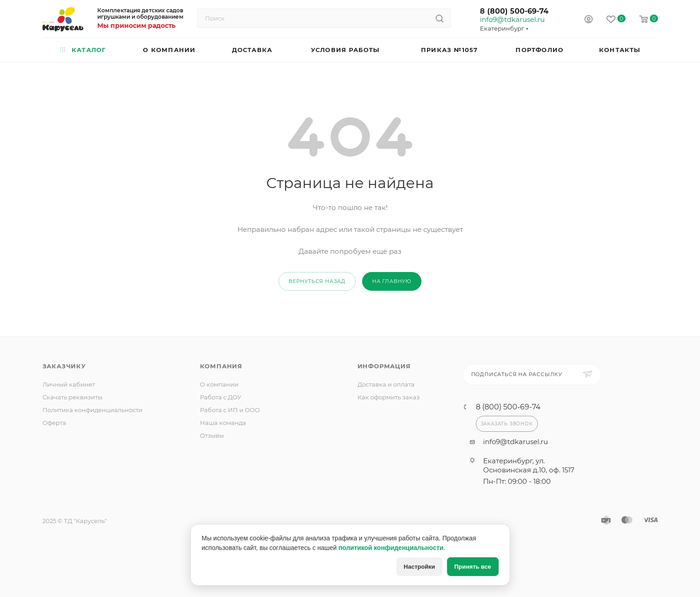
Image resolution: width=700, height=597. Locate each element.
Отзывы (212, 435)
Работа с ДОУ (221, 397)
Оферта (54, 423)
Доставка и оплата (386, 384)
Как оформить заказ (389, 397)
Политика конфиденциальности (92, 410)
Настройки (419, 567)
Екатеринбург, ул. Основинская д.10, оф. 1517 (529, 465)
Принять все (473, 567)
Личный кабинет (69, 384)
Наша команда (223, 423)
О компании (219, 384)
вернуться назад (317, 281)
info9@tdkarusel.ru (512, 20)
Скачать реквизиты (72, 397)
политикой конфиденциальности (391, 548)
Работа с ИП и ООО (230, 410)
